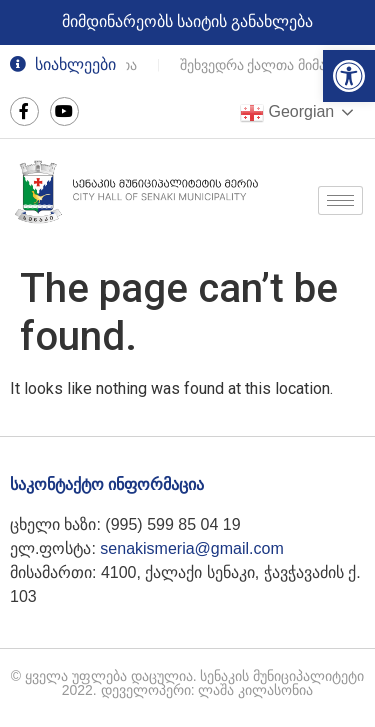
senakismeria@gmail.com (191, 548)
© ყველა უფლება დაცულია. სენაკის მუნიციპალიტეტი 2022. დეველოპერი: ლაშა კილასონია (188, 683)
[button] (349, 76)
